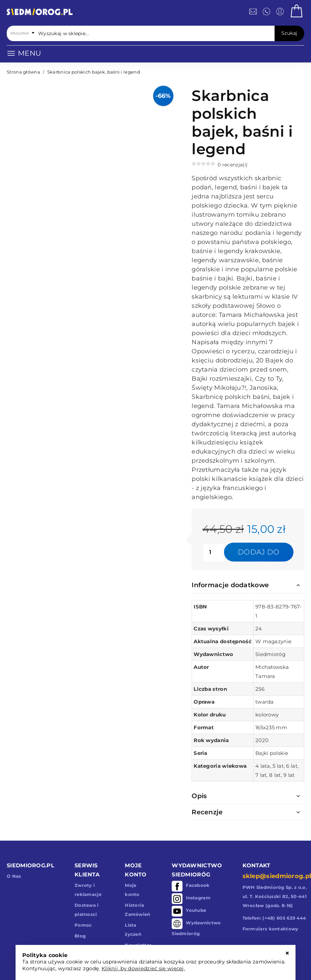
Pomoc (83, 925)
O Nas (14, 876)
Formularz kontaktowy (271, 929)
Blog (80, 936)
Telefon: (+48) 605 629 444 (274, 918)
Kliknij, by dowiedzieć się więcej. (143, 968)
